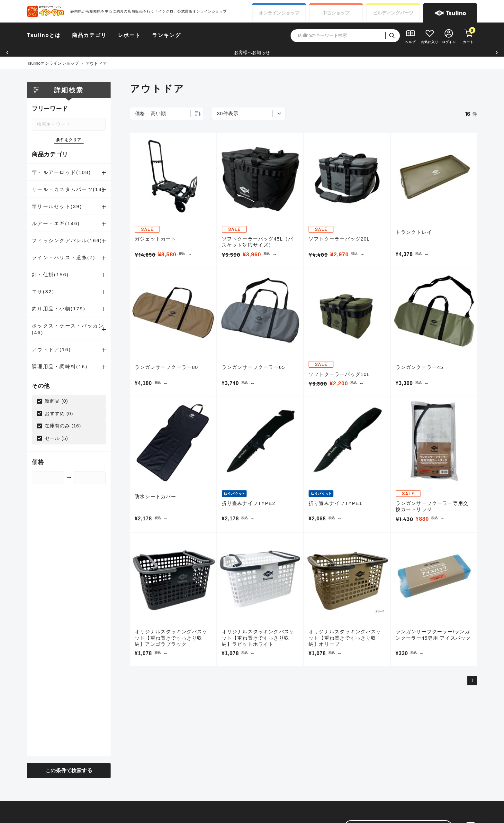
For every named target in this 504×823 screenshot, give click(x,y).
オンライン (279, 13)
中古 (336, 13)
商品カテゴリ (89, 35)
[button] (7, 53)
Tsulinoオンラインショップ (53, 63)
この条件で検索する (69, 770)
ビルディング (393, 13)
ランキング (166, 35)
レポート (130, 35)
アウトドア (96, 64)
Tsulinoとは (44, 35)
